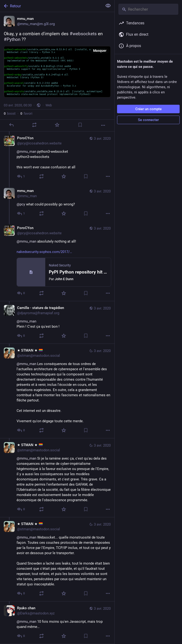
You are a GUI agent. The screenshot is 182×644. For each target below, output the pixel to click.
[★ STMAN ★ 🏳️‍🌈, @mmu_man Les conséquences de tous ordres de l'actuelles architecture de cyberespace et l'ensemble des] (57, 391)
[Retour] (51, 6)
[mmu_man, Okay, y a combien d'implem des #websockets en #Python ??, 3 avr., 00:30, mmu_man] (57, 72)
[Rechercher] (148, 9)
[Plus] (103, 125)
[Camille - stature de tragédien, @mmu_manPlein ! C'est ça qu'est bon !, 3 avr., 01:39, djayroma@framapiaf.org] (57, 322)
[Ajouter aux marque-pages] (80, 125)
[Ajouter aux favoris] (57, 125)
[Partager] (34, 125)
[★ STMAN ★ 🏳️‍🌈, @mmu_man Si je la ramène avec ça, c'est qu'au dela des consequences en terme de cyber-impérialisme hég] (57, 478)
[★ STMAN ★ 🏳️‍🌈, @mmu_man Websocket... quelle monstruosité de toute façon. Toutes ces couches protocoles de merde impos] (57, 559)
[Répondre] (11, 125)
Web (49, 105)
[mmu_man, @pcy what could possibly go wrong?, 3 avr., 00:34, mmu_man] (57, 203)
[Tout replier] (108, 6)
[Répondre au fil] (21, 176)
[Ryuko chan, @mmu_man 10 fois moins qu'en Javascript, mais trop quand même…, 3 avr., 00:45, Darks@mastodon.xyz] (57, 622)
